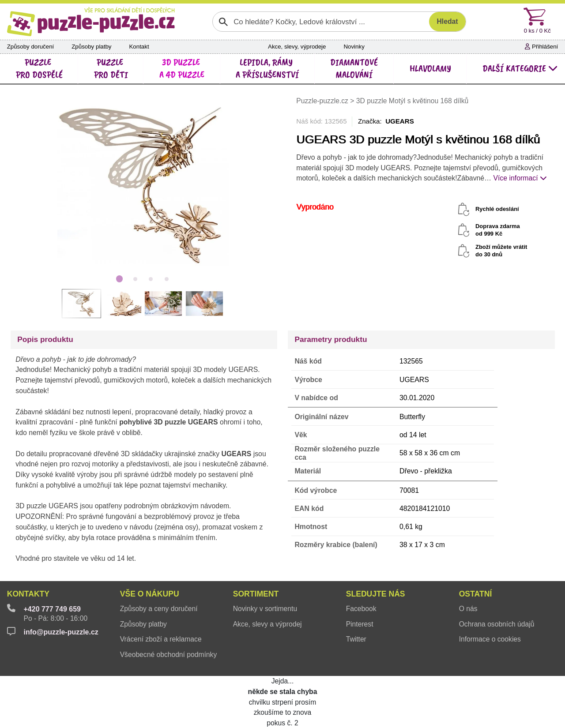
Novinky (354, 47)
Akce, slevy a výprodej (267, 624)
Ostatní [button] (476, 594)
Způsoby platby (91, 47)
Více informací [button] (520, 178)
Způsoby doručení (31, 47)
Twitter (356, 639)
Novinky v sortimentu (265, 609)
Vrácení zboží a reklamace (161, 639)
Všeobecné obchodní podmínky (169, 655)
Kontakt (139, 47)
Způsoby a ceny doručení (159, 609)
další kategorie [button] (520, 68)
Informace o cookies (490, 639)
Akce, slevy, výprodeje (297, 47)
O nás (468, 609)
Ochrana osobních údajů (497, 624)
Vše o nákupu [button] (150, 594)
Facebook (361, 609)
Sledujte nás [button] (376, 594)
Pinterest (360, 624)
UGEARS (400, 121)
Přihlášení (541, 47)
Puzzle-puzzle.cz (323, 101)
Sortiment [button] (256, 594)
